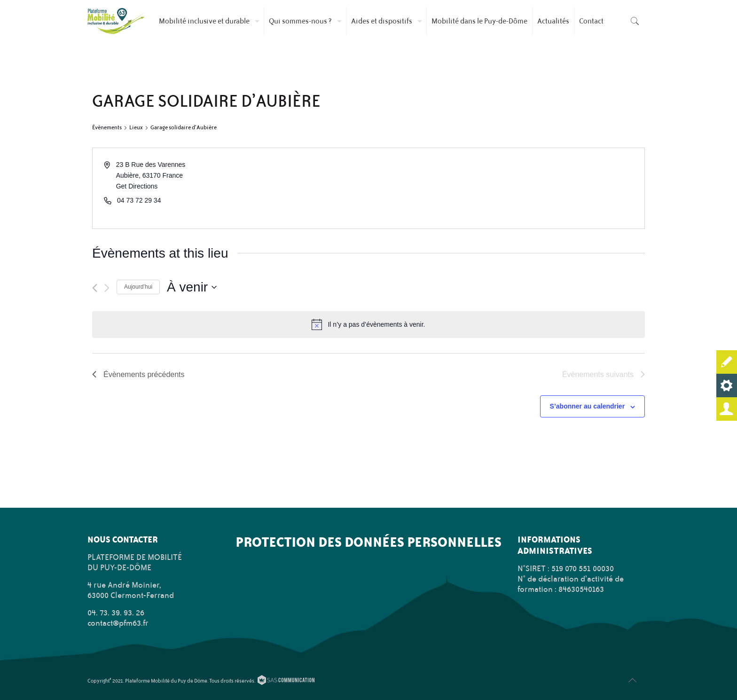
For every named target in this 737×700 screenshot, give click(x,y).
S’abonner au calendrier (588, 406)
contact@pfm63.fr (118, 623)
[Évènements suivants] (107, 288)
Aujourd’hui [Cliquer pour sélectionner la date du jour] (138, 287)
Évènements (107, 127)
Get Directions (137, 186)
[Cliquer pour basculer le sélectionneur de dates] (192, 287)
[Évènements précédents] (95, 288)
